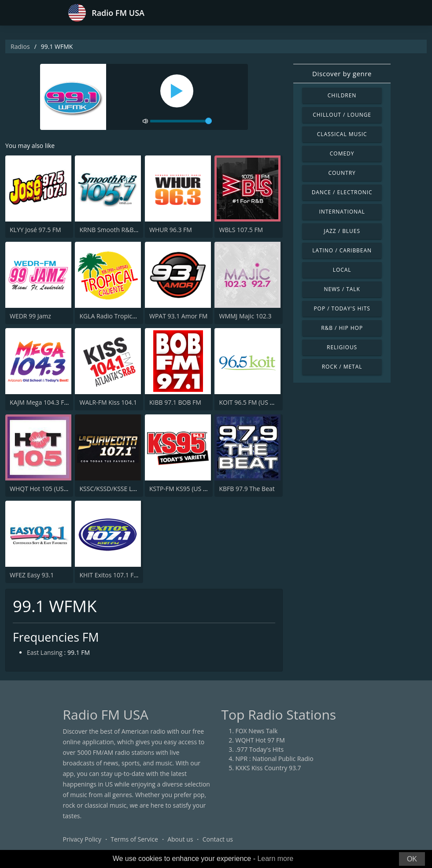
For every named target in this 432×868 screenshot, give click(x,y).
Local (342, 270)
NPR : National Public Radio (275, 759)
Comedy (342, 153)
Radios (20, 46)
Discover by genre (342, 74)
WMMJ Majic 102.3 (245, 316)
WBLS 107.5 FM (241, 230)
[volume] (181, 121)
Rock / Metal (342, 367)
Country (342, 173)
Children (342, 95)
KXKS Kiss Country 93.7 (268, 768)
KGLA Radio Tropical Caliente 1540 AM (134, 316)
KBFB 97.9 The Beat (247, 489)
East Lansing (45, 652)
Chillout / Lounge (342, 115)
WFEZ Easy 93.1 (32, 575)
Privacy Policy (82, 839)
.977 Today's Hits (260, 749)
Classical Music (342, 134)
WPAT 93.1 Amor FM (178, 316)
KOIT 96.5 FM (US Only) (252, 402)
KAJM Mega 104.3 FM (40, 402)
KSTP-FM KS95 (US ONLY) (185, 489)
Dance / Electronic (342, 192)
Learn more (275, 859)
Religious (342, 347)
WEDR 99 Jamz (30, 316)
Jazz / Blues (342, 231)
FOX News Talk (257, 731)
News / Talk (342, 289)
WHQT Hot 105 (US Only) (45, 489)
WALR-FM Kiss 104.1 (108, 402)
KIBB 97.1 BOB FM (175, 402)
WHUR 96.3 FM (171, 230)
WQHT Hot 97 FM (260, 740)
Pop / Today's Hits (342, 308)
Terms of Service (134, 839)
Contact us (218, 839)
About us (180, 839)
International (342, 212)
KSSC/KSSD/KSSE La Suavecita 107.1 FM (136, 489)
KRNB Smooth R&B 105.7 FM (120, 230)
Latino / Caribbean (342, 250)
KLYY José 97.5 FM (35, 230)
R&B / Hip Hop (342, 328)
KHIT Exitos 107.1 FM (109, 575)
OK (412, 859)
